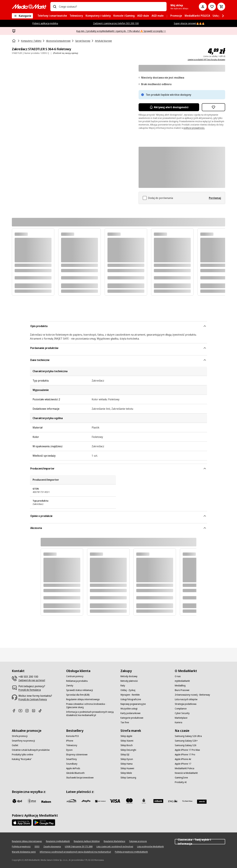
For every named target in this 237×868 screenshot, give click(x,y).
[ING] (173, 801)
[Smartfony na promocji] (23, 741)
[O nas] (178, 676)
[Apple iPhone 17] (183, 764)
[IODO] (37, 847)
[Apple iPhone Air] (183, 759)
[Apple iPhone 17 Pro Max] (187, 750)
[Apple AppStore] (22, 823)
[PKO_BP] (144, 801)
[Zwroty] (70, 686)
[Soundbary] (72, 764)
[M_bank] (158, 801)
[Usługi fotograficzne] (131, 699)
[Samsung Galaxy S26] (186, 745)
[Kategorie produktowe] (132, 718)
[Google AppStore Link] (44, 823)
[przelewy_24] (71, 801)
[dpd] (17, 801)
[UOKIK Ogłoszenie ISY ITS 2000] (79, 847)
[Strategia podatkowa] (186, 704)
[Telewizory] (72, 745)
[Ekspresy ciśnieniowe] (77, 755)
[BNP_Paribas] (100, 801)
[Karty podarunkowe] (131, 713)
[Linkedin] (35, 711)
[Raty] (123, 686)
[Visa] (115, 801)
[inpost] (32, 801)
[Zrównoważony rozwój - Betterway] (192, 695)
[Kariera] (178, 722)
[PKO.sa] (187, 801)
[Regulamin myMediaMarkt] (58, 841)
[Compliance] (181, 709)
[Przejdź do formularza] (30, 690)
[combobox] (111, 7)
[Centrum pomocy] (75, 676)
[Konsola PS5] (72, 736)
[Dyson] (69, 750)
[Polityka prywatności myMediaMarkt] (131, 852)
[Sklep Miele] (126, 773)
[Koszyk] (221, 7)
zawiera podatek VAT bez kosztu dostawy (206, 60)
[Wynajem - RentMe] (130, 695)
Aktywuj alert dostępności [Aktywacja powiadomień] (169, 107)
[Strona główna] (14, 41)
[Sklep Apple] (126, 736)
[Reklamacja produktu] (77, 681)
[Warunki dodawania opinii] (24, 852)
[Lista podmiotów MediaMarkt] (150, 847)
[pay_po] (86, 801)
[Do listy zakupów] (212, 7)
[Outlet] (15, 745)
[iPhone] (70, 741)
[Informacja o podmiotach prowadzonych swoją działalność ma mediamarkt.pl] (91, 714)
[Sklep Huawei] (127, 768)
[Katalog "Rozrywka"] (22, 759)
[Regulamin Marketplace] (114, 841)
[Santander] (202, 802)
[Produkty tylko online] (23, 755)
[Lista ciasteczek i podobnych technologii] (115, 847)
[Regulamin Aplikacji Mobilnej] (87, 841)
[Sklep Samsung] (128, 778)
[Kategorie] (22, 16)
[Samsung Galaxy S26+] (186, 741)
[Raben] (46, 802)
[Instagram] (28, 711)
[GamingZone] (181, 778)
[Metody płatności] (129, 681)
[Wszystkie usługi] (129, 709)
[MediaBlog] (180, 686)
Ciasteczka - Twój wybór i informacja (200, 842)
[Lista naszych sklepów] (186, 699)
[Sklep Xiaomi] (127, 741)
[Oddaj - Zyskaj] (128, 690)
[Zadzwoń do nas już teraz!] (32, 680)
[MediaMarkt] (29, 7)
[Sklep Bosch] (127, 745)
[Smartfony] (72, 759)
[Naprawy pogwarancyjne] (133, 704)
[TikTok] (41, 711)
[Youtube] (22, 711)
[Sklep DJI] (125, 755)
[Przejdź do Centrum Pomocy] (33, 699)
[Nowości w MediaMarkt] (186, 773)
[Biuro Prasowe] (182, 690)
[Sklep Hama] (126, 764)
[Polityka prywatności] (21, 847)
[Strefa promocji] (20, 736)
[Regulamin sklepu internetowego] (83, 699)
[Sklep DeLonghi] (128, 750)
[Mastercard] (129, 801)
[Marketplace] (181, 718)
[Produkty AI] (181, 782)
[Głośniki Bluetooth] (75, 773)
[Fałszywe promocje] (138, 841)
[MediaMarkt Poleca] (184, 768)
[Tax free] (125, 722)
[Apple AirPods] (73, 768)
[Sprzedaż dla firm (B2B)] (78, 695)
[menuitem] (52, 16)
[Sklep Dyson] (127, 759)
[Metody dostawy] (129, 676)
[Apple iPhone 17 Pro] (185, 755)
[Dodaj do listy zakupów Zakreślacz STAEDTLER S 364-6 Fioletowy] (213, 107)
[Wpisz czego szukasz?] (55, 7)
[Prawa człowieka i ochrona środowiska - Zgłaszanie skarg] (91, 706)
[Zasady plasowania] (52, 847)
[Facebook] (15, 711)
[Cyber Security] (182, 713)
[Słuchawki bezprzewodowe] (80, 778)
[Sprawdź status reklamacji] (79, 690)
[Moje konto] (203, 7)
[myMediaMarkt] (182, 681)
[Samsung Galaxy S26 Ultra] (188, 736)
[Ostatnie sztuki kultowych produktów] (31, 750)
